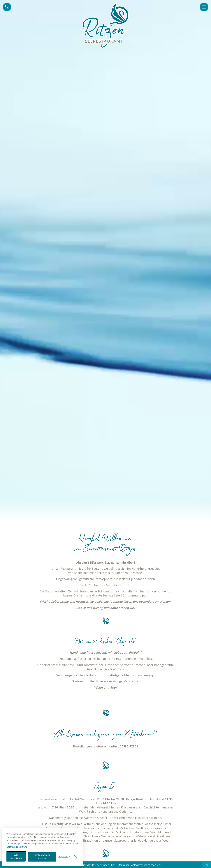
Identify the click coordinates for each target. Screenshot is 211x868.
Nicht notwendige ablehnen (42, 857)
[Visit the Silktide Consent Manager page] (75, 857)
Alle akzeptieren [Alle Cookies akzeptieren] (16, 857)
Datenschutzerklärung (17, 847)
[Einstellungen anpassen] (64, 857)
